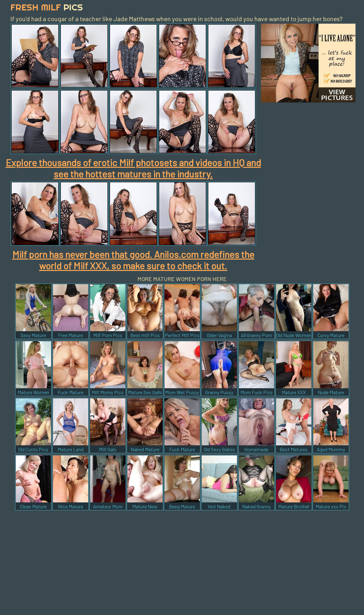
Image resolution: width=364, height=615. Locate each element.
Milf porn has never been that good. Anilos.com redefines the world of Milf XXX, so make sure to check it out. (133, 260)
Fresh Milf (47, 7)
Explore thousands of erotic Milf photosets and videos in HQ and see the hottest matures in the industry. (133, 168)
